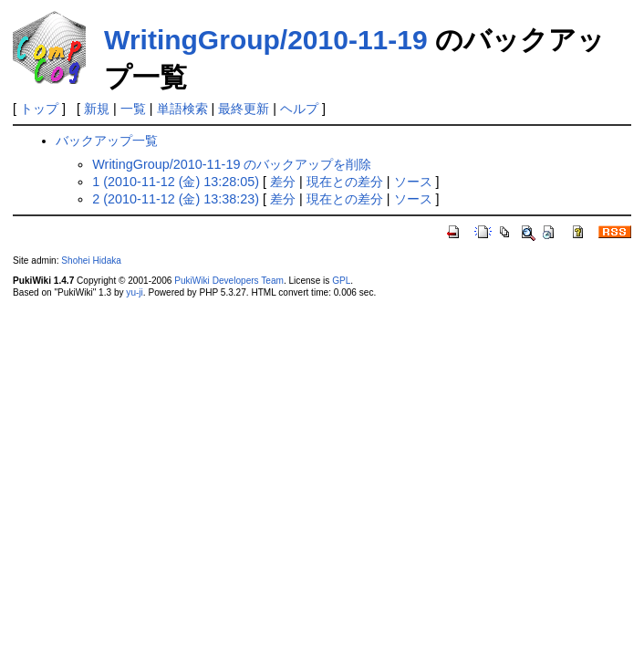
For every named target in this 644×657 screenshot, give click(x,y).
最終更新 (244, 109)
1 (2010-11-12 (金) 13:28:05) (176, 182)
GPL (341, 281)
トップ (39, 109)
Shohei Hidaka (91, 261)
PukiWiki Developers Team (229, 281)
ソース (413, 182)
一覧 (133, 109)
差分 (283, 182)
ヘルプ (299, 109)
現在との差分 (345, 182)
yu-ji (134, 292)
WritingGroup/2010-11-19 (266, 40)
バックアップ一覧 (107, 141)
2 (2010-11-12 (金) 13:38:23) (176, 199)
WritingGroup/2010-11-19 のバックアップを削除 (232, 164)
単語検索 (182, 109)
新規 (97, 109)
